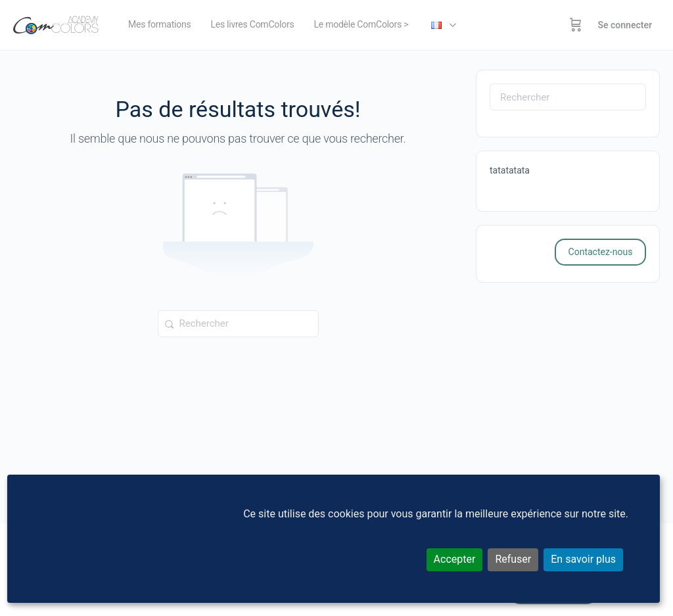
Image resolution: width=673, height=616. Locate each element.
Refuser (513, 559)
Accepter (455, 559)
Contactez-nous (601, 252)
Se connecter (625, 25)
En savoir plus (583, 559)
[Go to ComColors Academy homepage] (56, 24)
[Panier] (576, 25)
